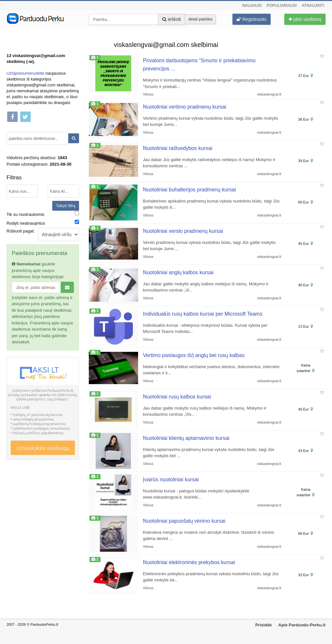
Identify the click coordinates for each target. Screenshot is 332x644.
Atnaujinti (313, 6)
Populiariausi (282, 6)
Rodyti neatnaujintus (26, 223)
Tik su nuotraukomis (25, 214)
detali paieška (200, 19)
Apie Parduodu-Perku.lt (302, 625)
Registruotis (252, 19)
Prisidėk (264, 625)
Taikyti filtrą (65, 206)
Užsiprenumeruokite (25, 73)
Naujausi (252, 6)
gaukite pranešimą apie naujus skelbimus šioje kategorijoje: (38, 270)
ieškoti (172, 19)
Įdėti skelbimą (305, 19)
